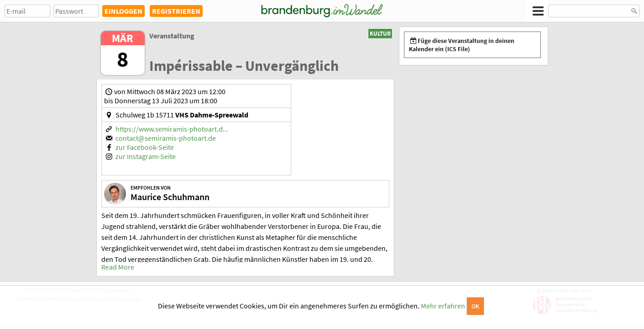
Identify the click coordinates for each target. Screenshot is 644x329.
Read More (118, 267)
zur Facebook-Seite (145, 147)
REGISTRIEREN (176, 11)
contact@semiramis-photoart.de (166, 138)
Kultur (380, 34)
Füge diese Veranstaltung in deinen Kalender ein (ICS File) (462, 45)
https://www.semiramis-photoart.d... (172, 129)
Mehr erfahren (443, 306)
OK (475, 306)
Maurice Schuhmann (170, 197)
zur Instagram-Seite (146, 156)
